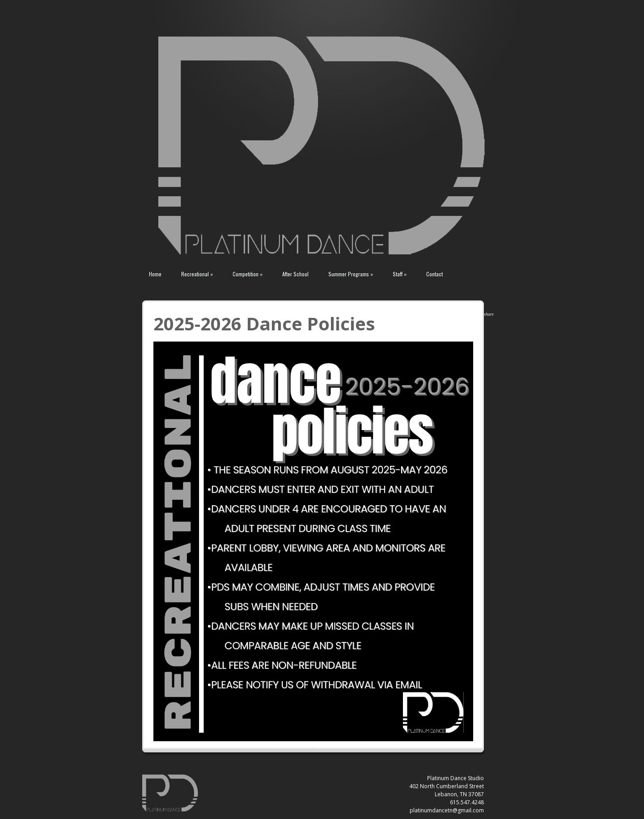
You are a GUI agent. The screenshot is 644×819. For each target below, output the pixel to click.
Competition (248, 274)
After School (295, 274)
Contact (434, 274)
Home (155, 274)
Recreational (197, 274)
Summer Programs (351, 274)
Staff (400, 274)
